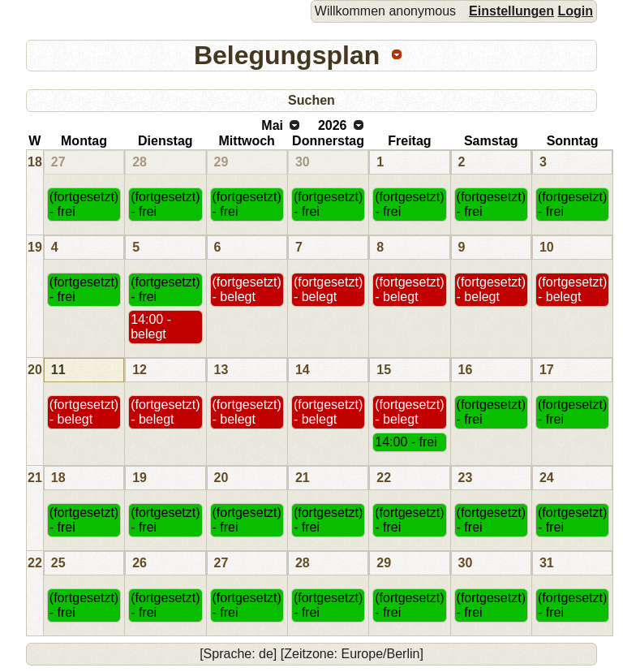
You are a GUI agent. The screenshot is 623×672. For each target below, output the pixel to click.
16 (466, 370)
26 (140, 563)
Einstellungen (511, 11)
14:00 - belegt (151, 327)
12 (140, 370)
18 (35, 162)
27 (58, 162)
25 (58, 563)
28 (140, 162)
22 (384, 478)
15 (384, 370)
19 (35, 247)
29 (221, 162)
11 (58, 370)
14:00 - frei (406, 442)
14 (303, 370)
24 (547, 478)
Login (575, 11)
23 (466, 478)
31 (547, 563)
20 (35, 370)
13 (221, 370)
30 (303, 162)
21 (35, 478)
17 (547, 370)
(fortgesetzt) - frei (84, 204)
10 (547, 247)
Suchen (311, 100)
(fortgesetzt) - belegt (247, 289)
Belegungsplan (287, 55)
